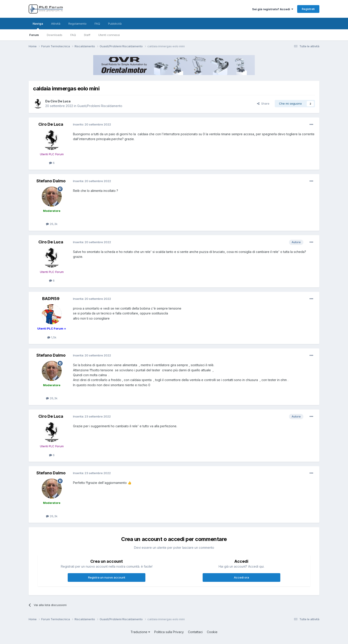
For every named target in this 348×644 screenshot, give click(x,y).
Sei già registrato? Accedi (273, 9)
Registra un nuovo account (107, 577)
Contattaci (195, 632)
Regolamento (77, 24)
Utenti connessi (109, 35)
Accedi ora (241, 577)
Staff (87, 35)
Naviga (38, 26)
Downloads (55, 35)
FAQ (73, 35)
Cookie (212, 632)
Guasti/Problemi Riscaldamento (100, 106)
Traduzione (140, 632)
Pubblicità (115, 24)
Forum (34, 35)
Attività (56, 24)
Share (263, 103)
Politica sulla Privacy (169, 632)
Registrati (308, 9)
